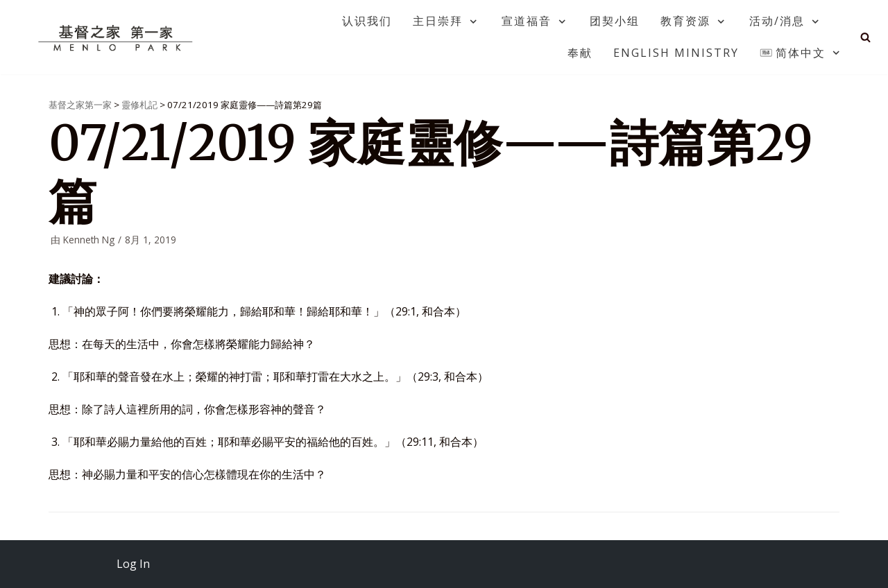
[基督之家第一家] (117, 37)
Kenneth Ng (89, 240)
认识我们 (367, 21)
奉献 (580, 53)
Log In (133, 564)
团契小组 (615, 21)
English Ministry (676, 53)
